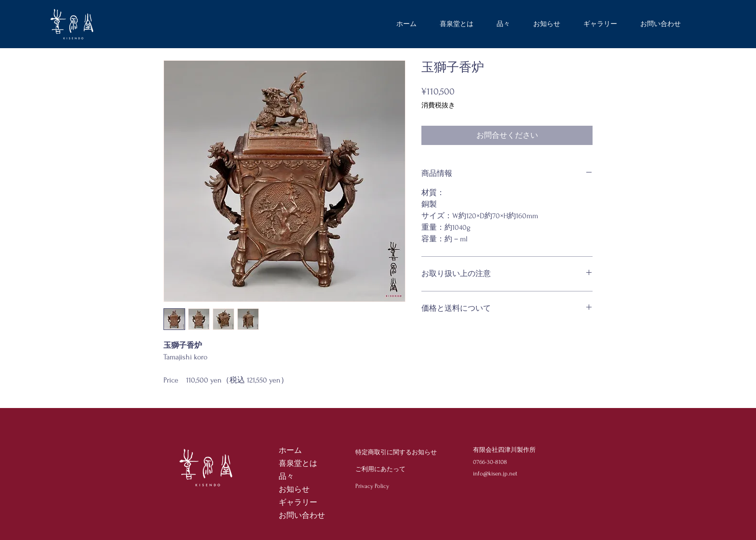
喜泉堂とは (298, 463)
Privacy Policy (372, 486)
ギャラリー (298, 502)
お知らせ (294, 489)
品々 (286, 476)
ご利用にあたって (380, 469)
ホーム (290, 450)
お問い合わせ (302, 515)
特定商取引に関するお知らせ (396, 452)
